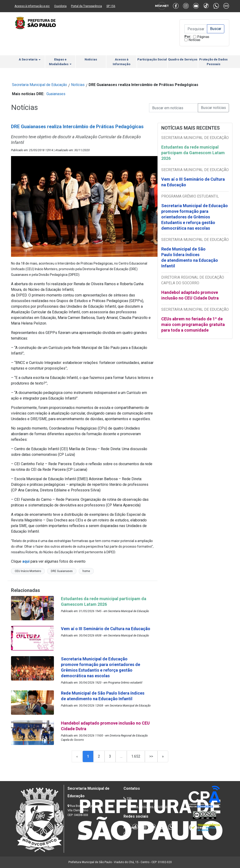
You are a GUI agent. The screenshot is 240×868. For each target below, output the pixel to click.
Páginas (203, 37)
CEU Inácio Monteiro (28, 571)
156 (129, 798)
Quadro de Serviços (183, 59)
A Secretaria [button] (30, 59)
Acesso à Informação (122, 62)
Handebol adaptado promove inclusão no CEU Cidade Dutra (190, 295)
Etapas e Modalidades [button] (60, 62)
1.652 (136, 756)
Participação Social (152, 59)
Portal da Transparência (86, 6)
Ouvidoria (60, 6)
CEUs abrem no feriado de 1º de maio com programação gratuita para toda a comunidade (193, 324)
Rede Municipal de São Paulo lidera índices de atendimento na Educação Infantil (190, 257)
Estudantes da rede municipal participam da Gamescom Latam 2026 (193, 153)
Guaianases (56, 94)
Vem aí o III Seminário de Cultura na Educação (193, 182)
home (86, 571)
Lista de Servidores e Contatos (148, 806)
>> (151, 756)
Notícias (195, 40)
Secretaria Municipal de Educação (39, 85)
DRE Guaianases (62, 571)
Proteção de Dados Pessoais (213, 62)
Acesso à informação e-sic (32, 6)
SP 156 (111, 6)
